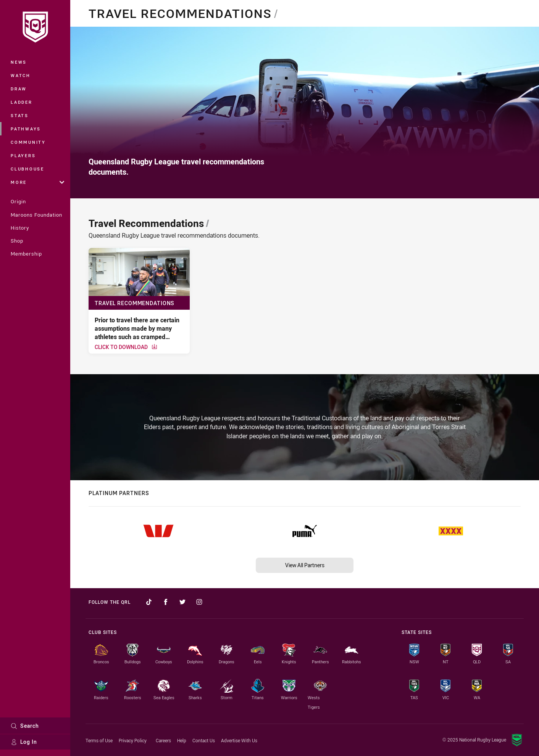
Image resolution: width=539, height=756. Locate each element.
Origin (18, 201)
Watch (21, 75)
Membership (26, 254)
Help (182, 740)
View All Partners (305, 565)
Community (28, 142)
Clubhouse (27, 169)
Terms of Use (99, 740)
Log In (24, 742)
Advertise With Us (239, 740)
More (37, 182)
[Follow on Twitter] (182, 602)
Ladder (22, 102)
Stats (20, 115)
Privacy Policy (133, 740)
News (19, 62)
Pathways (26, 129)
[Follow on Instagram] (199, 602)
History (20, 228)
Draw (19, 89)
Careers (163, 740)
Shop (17, 241)
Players (23, 155)
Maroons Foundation (36, 215)
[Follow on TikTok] (149, 602)
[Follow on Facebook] (166, 602)
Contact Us (204, 740)
